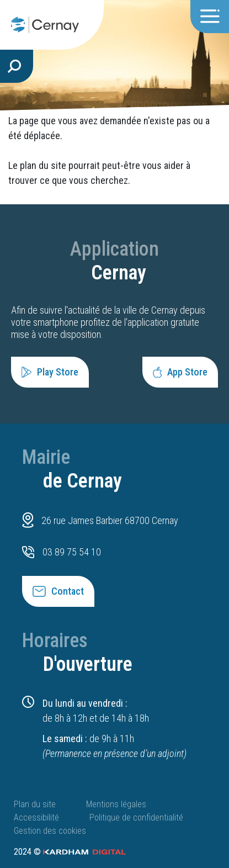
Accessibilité (36, 817)
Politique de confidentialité (136, 817)
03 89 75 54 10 (72, 552)
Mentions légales (116, 804)
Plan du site (35, 804)
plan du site (43, 165)
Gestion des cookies (50, 831)
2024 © (70, 852)
